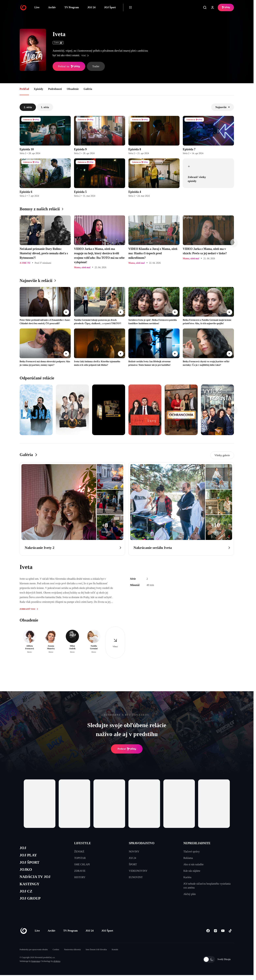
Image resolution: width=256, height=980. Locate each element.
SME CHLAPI (82, 864)
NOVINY (134, 852)
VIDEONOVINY (138, 871)
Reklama (188, 858)
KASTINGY (31, 887)
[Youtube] (223, 936)
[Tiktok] (230, 936)
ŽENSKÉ (79, 852)
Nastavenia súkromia (72, 954)
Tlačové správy (192, 852)
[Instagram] (215, 936)
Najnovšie (223, 107)
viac (86, 56)
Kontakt (115, 954)
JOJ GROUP (31, 903)
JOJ (23, 848)
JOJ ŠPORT (31, 864)
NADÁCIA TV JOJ (37, 880)
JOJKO (26, 872)
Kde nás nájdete (192, 871)
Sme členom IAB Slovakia (96, 954)
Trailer (96, 66)
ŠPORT (133, 864)
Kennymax (36, 966)
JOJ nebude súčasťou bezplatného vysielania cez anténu (207, 886)
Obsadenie (73, 89)
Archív (52, 7)
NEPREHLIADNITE (197, 843)
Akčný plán (190, 894)
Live (37, 7)
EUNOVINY (136, 877)
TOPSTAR (80, 858)
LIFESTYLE (83, 843)
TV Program (72, 7)
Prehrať (127, 749)
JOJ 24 (91, 7)
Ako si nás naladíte (194, 864)
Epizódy (39, 89)
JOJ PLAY (29, 856)
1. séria (45, 107)
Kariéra (187, 877)
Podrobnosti (55, 89)
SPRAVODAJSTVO (142, 843)
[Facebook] (208, 936)
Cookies (56, 954)
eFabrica (57, 966)
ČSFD (58, 43)
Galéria (88, 89)
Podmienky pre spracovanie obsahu (34, 954)
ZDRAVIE (80, 871)
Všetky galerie (222, 455)
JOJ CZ (27, 895)
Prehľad (24, 89)
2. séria (28, 107)
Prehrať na (69, 66)
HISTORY (80, 877)
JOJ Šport (110, 7)
